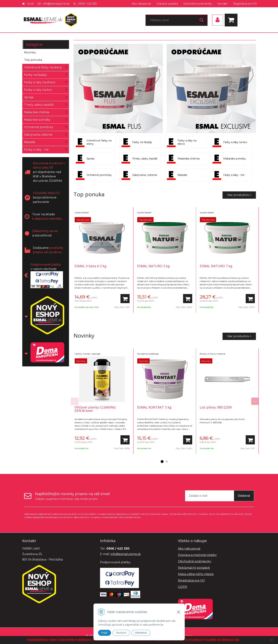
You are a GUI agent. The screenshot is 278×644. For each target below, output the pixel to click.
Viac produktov (239, 195)
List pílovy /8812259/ (216, 407)
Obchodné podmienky (198, 4)
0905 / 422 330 (87, 4)
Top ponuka (33, 60)
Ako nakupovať (141, 4)
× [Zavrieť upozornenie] (272, 640)
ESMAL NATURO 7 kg (216, 266)
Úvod (30, 4)
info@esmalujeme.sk (56, 4)
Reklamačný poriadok (194, 568)
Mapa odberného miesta (196, 574)
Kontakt (223, 4)
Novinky (30, 52)
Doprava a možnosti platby (197, 555)
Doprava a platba (167, 4)
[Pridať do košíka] (125, 299)
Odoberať (244, 496)
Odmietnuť (141, 633)
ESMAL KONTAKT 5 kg (154, 407)
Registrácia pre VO (245, 4)
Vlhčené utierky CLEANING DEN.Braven (95, 409)
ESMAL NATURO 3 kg (153, 266)
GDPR (183, 587)
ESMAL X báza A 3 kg (90, 266)
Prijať (105, 633)
